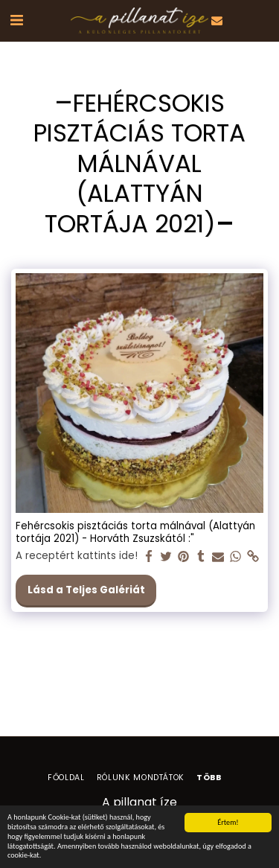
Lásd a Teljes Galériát (86, 590)
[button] (16, 20)
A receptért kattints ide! (77, 556)
